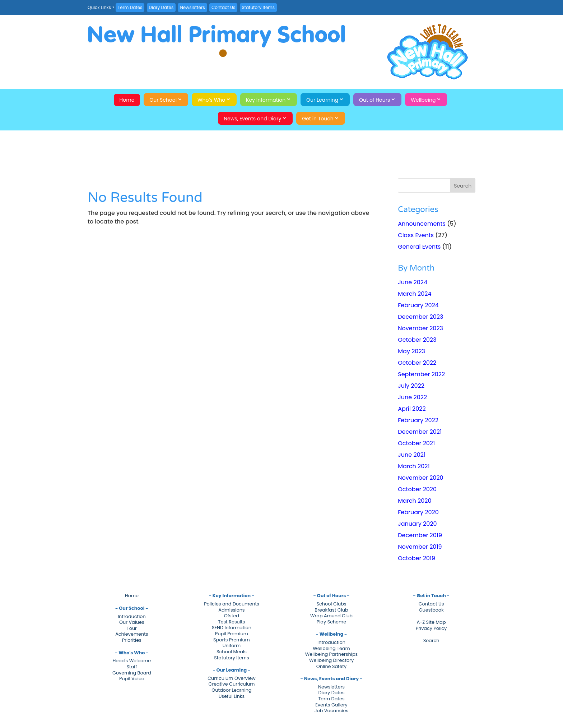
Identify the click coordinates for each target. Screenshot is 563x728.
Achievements (132, 634)
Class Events (416, 235)
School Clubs (332, 604)
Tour (132, 628)
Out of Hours (374, 100)
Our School (163, 100)
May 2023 (411, 351)
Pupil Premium (232, 634)
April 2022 (412, 409)
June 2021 (412, 455)
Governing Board (132, 673)
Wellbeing (423, 100)
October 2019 (417, 558)
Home (127, 100)
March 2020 (415, 501)
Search (431, 641)
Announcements (422, 224)
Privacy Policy (431, 628)
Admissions (231, 610)
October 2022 (417, 363)
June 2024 (413, 282)
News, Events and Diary (252, 119)
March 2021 (414, 466)
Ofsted (232, 616)
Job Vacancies (331, 711)
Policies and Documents (232, 604)
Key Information (266, 100)
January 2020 (417, 524)
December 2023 (420, 317)
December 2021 (420, 432)
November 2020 (420, 478)
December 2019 (420, 535)
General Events (419, 247)
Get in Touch (318, 119)
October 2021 (416, 443)
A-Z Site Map (431, 622)
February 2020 (418, 512)
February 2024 (418, 305)
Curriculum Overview (231, 678)
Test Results (232, 622)
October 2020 (417, 489)
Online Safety (331, 666)
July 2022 (411, 386)
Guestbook (431, 610)
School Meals (232, 652)
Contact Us (223, 7)
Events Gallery (331, 705)
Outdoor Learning (231, 690)
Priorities (132, 640)
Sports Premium (232, 640)
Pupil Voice (132, 679)
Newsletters (192, 7)
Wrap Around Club (331, 616)
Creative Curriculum (232, 684)
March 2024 (415, 294)
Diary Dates (161, 7)
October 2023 (417, 340)
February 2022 (418, 420)
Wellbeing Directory (331, 660)
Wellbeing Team (331, 648)
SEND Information (232, 628)
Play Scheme (331, 622)
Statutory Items (258, 7)
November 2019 (420, 547)
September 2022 (421, 374)
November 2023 (420, 328)
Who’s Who (211, 100)
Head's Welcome (132, 661)
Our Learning (322, 100)
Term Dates (130, 7)
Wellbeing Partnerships (331, 654)
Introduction (132, 616)
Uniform (232, 646)
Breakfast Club (331, 610)
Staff (132, 667)
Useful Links (232, 696)
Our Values (132, 622)
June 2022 (412, 397)
